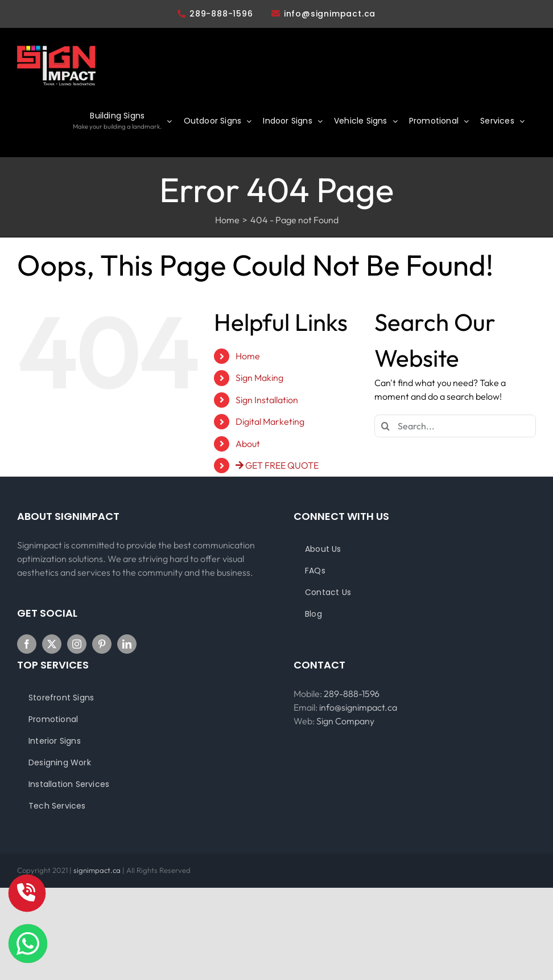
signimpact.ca (98, 870)
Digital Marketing (270, 421)
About (248, 444)
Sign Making (259, 378)
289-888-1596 (215, 14)
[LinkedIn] (127, 644)
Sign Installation (267, 400)
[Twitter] (52, 644)
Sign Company (345, 721)
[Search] (386, 426)
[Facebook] (27, 644)
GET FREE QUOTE (277, 465)
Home (248, 356)
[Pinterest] (102, 644)
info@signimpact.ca (330, 14)
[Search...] (455, 426)
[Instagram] (77, 644)
